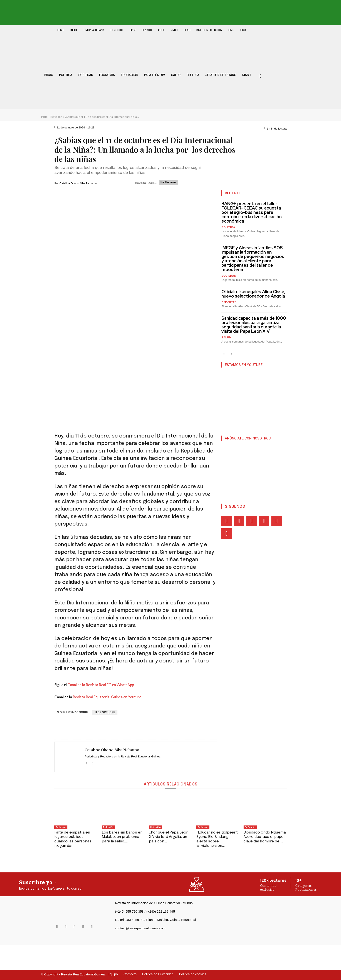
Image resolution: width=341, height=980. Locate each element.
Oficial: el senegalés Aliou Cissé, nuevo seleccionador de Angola (253, 294)
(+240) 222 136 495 (161, 911)
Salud (226, 337)
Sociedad (229, 276)
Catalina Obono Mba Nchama (78, 183)
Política (228, 227)
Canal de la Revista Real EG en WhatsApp (101, 685)
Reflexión (56, 117)
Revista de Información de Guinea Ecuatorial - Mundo (154, 903)
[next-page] (231, 354)
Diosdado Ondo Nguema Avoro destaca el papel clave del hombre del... (265, 837)
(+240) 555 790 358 (129, 911)
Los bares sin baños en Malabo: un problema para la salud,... (122, 837)
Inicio (44, 117)
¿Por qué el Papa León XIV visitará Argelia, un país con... (169, 837)
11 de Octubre (105, 713)
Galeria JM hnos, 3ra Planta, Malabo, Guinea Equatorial (155, 920)
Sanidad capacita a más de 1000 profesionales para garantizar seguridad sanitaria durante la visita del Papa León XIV (254, 325)
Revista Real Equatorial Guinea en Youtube (107, 697)
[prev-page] (224, 354)
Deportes (229, 302)
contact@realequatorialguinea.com (140, 928)
